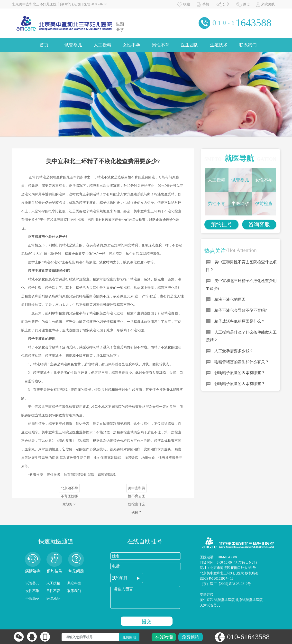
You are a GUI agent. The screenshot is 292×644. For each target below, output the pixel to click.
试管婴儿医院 (225, 600)
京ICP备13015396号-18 (217, 579)
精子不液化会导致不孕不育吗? (241, 310)
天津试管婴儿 (210, 605)
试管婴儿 (73, 45)
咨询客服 (259, 224)
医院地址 (53, 599)
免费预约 (191, 637)
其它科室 (74, 583)
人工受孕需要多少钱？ (234, 351)
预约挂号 (221, 224)
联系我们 (248, 45)
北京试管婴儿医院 (249, 600)
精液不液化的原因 (230, 299)
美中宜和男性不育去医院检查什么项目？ (137, 489)
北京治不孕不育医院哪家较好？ (69, 489)
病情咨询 (33, 571)
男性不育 (161, 45)
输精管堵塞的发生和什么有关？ (242, 362)
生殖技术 (219, 45)
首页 (44, 45)
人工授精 (102, 45)
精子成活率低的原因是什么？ (240, 321)
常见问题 (76, 571)
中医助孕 (240, 204)
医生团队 (190, 45)
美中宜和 (207, 600)
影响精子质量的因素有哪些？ (240, 373)
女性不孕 (131, 45)
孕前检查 (264, 204)
